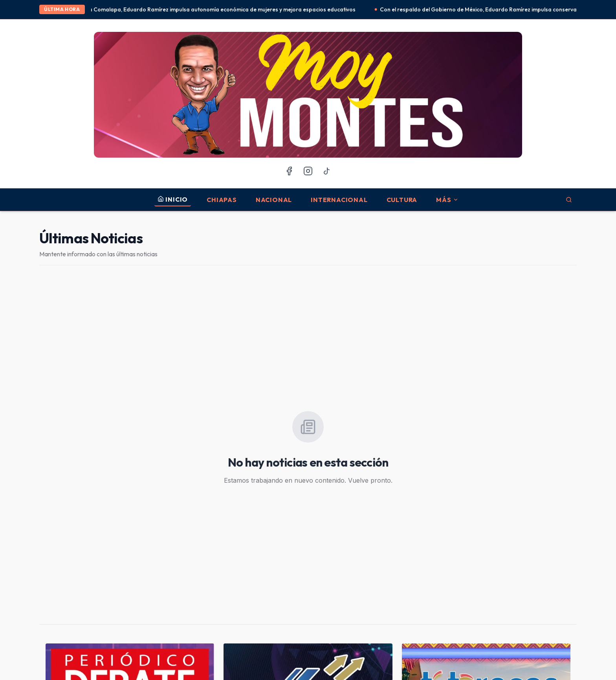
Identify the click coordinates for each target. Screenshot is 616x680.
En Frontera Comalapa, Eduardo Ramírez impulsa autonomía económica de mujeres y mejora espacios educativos (217, 9)
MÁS (447, 200)
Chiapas (222, 200)
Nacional (274, 200)
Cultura (402, 200)
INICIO (173, 199)
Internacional (339, 200)
